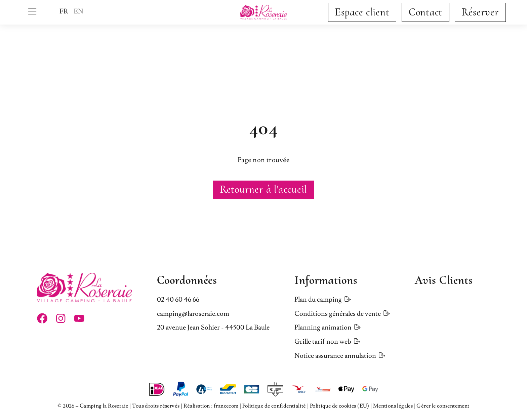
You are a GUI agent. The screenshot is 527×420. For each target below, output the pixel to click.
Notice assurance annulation (335, 356)
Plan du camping (318, 300)
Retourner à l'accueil (263, 189)
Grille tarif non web (323, 342)
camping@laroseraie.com (193, 314)
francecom (226, 406)
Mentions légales (393, 406)
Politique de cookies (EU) (340, 406)
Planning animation (323, 328)
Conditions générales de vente (338, 314)
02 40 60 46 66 (178, 300)
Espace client (362, 12)
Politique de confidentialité (274, 406)
